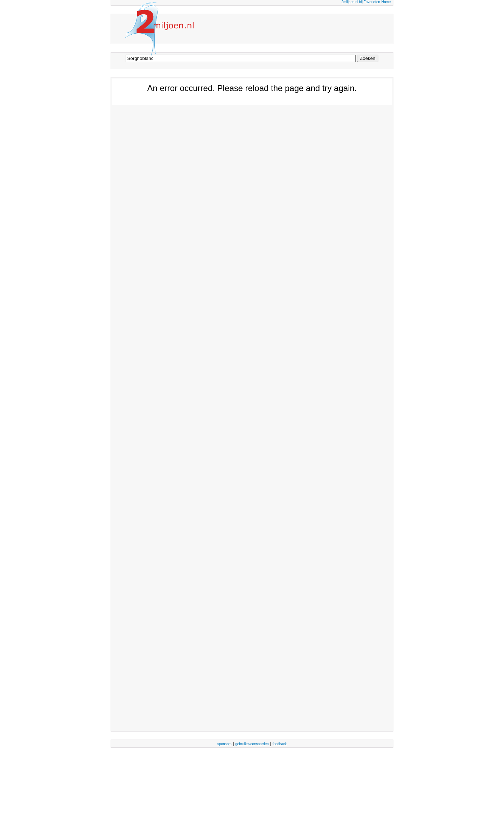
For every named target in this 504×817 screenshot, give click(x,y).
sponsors (225, 744)
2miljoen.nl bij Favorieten (361, 2)
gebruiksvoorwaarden (252, 744)
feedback (279, 744)
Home (386, 2)
